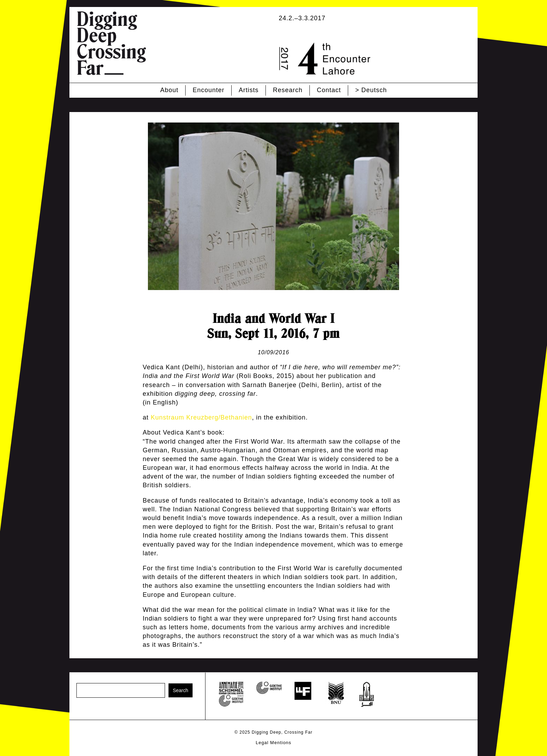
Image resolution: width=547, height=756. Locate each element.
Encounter (208, 90)
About (169, 90)
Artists (249, 90)
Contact (329, 90)
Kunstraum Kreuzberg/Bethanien (201, 417)
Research (288, 90)
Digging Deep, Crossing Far (282, 732)
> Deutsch (371, 90)
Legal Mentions (273, 743)
